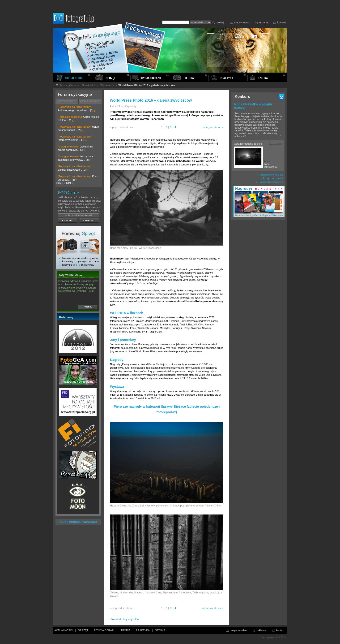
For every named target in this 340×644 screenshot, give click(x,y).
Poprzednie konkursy (269, 182)
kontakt (282, 22)
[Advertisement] (258, 296)
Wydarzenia (107, 85)
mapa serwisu (242, 22)
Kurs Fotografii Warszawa (78, 522)
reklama (264, 22)
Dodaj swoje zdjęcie (270, 175)
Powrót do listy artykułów (123, 619)
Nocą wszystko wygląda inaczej (253, 106)
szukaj (220, 22)
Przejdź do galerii (272, 178)
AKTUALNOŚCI (64, 630)
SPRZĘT (83, 630)
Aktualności (88, 85)
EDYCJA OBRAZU (105, 630)
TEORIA (125, 630)
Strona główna (66, 85)
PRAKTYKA (143, 630)
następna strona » (213, 127)
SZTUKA (160, 630)
